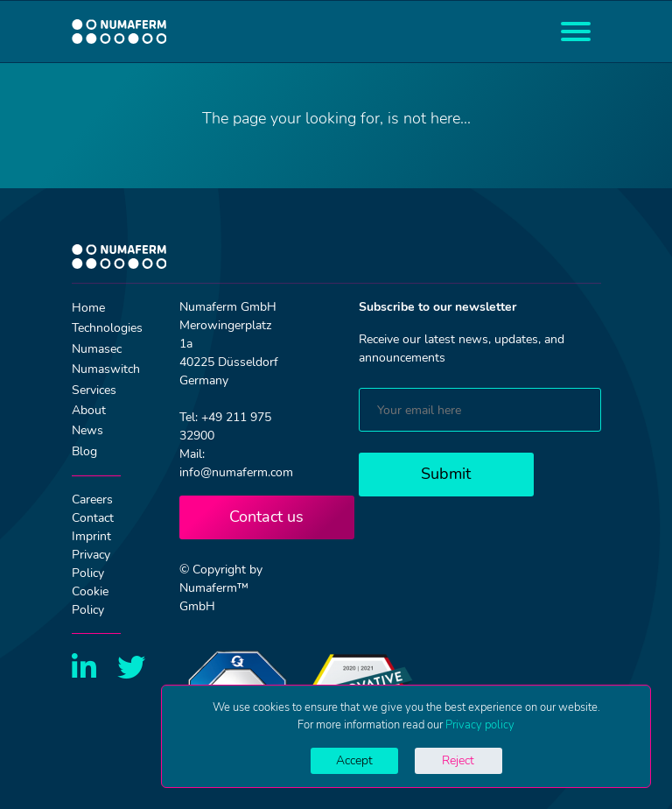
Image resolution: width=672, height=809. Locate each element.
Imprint (91, 536)
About (89, 410)
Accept (354, 760)
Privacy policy (480, 725)
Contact (93, 518)
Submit (446, 474)
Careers (92, 499)
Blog (84, 451)
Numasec (97, 349)
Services (94, 390)
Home (88, 308)
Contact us (266, 517)
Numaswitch (106, 369)
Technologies (107, 328)
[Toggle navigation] (576, 32)
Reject (458, 760)
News (87, 430)
